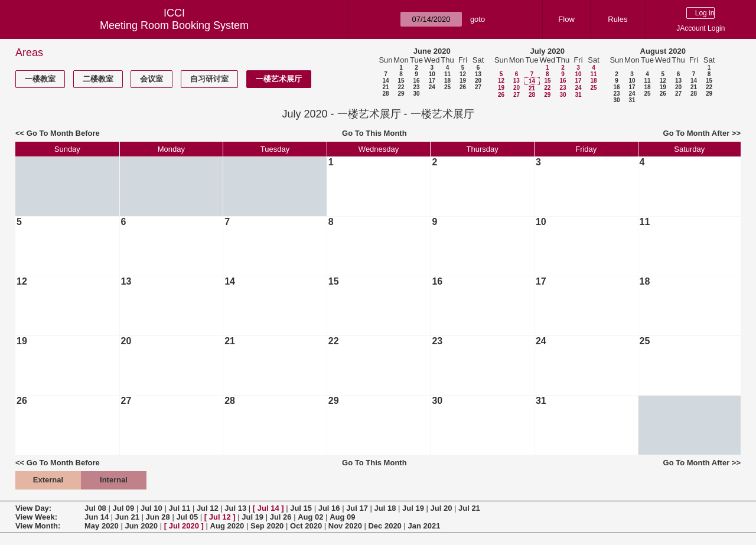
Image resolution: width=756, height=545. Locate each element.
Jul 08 (95, 508)
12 (463, 74)
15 (401, 81)
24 (432, 87)
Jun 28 (158, 517)
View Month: (38, 526)
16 (416, 81)
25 (447, 87)
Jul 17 (357, 508)
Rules (617, 19)
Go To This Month (374, 133)
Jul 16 (329, 508)
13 (478, 74)
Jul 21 (469, 508)
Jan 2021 (424, 526)
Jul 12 (208, 508)
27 (478, 87)
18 (447, 81)
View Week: (36, 517)
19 (463, 81)
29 (401, 94)
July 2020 (547, 51)
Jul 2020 (184, 526)
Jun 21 (127, 517)
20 (478, 81)
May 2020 (102, 526)
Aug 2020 (227, 526)
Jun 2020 (141, 526)
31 (578, 95)
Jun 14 (97, 517)
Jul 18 (385, 508)
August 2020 (663, 51)
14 (385, 81)
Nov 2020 (345, 526)
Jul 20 (441, 508)
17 (432, 81)
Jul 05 (187, 517)
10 (432, 74)
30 (416, 94)
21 (385, 87)
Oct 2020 (306, 526)
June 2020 (432, 51)
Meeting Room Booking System (174, 25)
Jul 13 (235, 508)
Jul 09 (123, 508)
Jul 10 (151, 508)
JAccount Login (700, 28)
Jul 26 (281, 517)
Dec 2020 (384, 526)
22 (401, 87)
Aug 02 (310, 517)
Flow (566, 19)
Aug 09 (342, 517)
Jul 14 (268, 508)
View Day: (33, 508)
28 (385, 94)
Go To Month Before (63, 133)
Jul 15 (301, 508)
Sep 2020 (267, 526)
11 (447, 74)
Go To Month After (697, 133)
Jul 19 (413, 508)
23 (416, 87)
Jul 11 (179, 508)
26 (463, 87)
